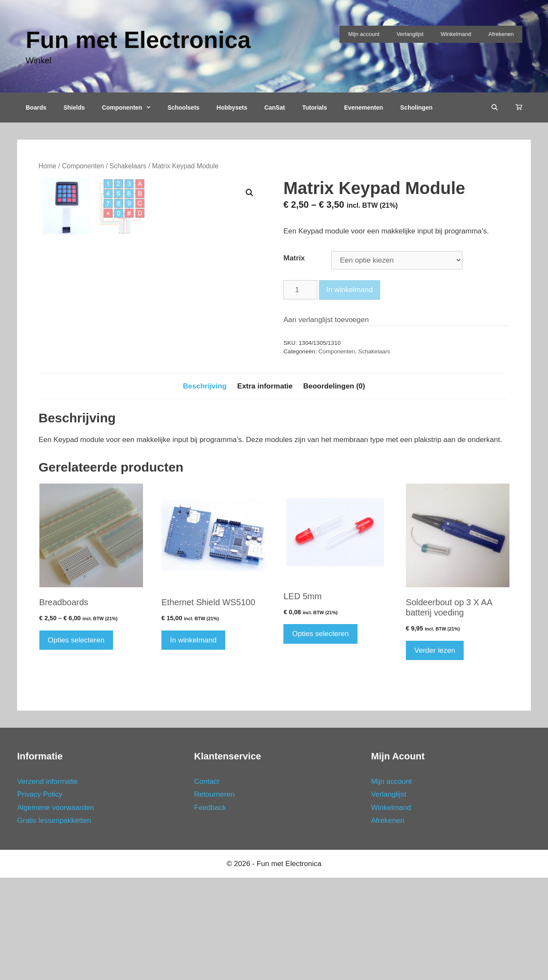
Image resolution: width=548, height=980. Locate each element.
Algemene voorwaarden (56, 910)
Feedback (210, 910)
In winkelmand (350, 290)
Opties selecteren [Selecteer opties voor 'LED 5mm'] (320, 736)
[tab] (205, 488)
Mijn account (364, 34)
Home (48, 166)
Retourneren (214, 897)
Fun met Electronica (138, 40)
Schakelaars (128, 166)
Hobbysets (232, 108)
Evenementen (364, 108)
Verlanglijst (410, 34)
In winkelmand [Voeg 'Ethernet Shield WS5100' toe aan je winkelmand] (193, 742)
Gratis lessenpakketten (54, 923)
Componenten (130, 108)
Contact (207, 883)
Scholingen (416, 108)
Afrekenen (501, 34)
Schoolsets (183, 108)
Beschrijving (205, 488)
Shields (74, 108)
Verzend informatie (48, 883)
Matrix (294, 258)
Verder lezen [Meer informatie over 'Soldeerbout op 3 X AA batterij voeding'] (435, 752)
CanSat (274, 108)
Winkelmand (456, 34)
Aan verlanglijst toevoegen (326, 320)
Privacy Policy (40, 897)
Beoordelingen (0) (334, 488)
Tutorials (315, 108)
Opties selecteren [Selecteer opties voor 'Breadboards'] (76, 742)
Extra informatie (265, 488)
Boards (36, 108)
